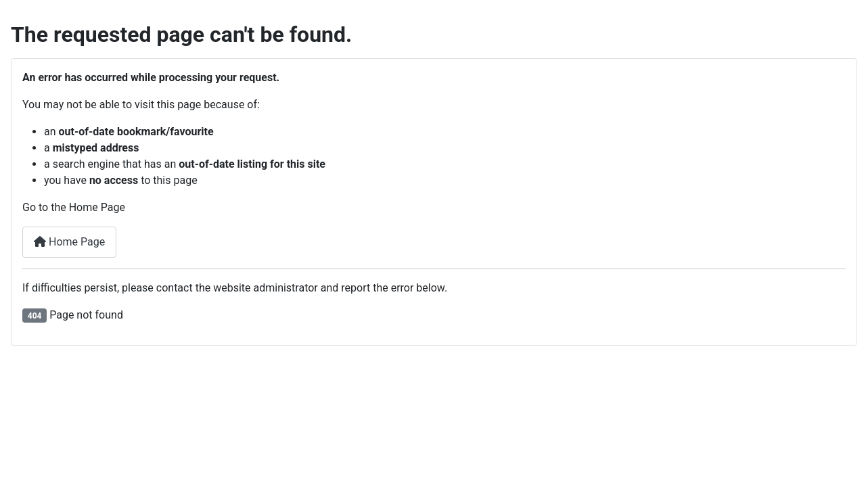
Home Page (69, 242)
